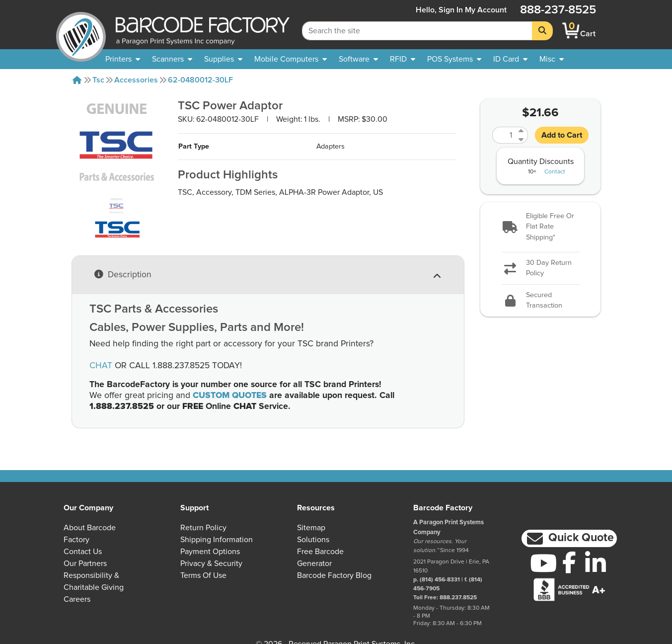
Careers (77, 599)
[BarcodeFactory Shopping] (571, 31)
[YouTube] (543, 563)
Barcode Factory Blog (334, 575)
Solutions (313, 540)
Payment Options (210, 552)
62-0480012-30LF (200, 80)
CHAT (101, 366)
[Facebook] (569, 562)
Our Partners (85, 563)
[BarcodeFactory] (81, 31)
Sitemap (311, 528)
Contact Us (83, 552)
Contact (555, 172)
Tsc (98, 80)
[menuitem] (123, 59)
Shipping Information (217, 540)
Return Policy (203, 528)
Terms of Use (203, 575)
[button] (540, 227)
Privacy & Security (211, 563)
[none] (552, 59)
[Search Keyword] (417, 31)
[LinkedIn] (596, 563)
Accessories (136, 80)
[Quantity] (504, 135)
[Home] (77, 80)
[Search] (542, 31)
